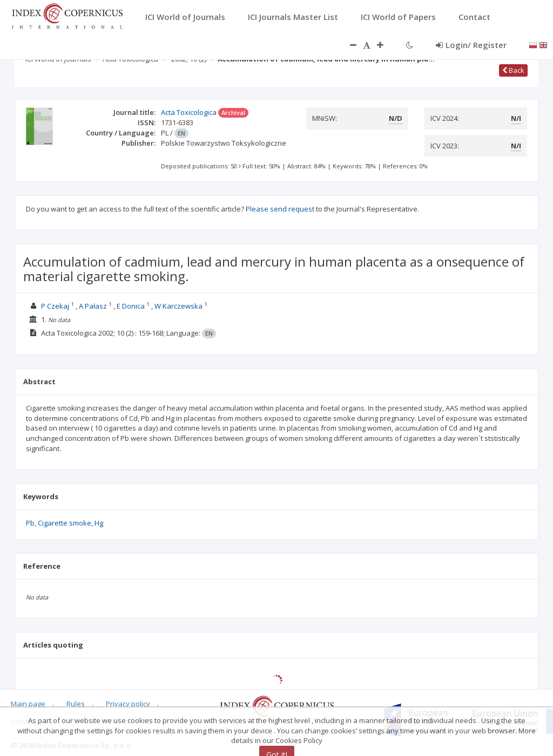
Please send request (280, 209)
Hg (99, 523)
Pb (30, 523)
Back (513, 70)
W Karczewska (178, 306)
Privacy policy (128, 704)
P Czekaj (55, 306)
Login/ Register (471, 45)
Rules (76, 704)
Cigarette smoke (65, 523)
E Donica (131, 306)
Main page (28, 704)
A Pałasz (93, 306)
